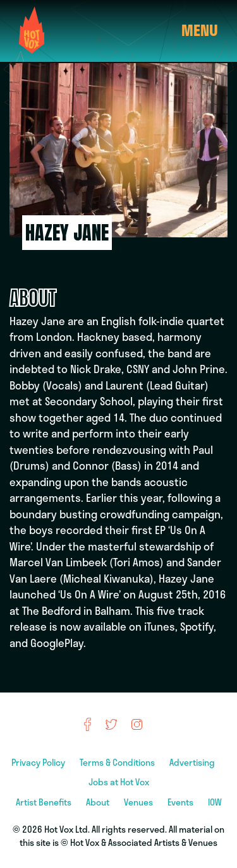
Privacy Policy (39, 762)
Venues (139, 802)
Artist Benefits (45, 802)
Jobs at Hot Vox (119, 782)
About (99, 802)
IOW (215, 802)
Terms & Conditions (118, 762)
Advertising (193, 762)
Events (181, 802)
